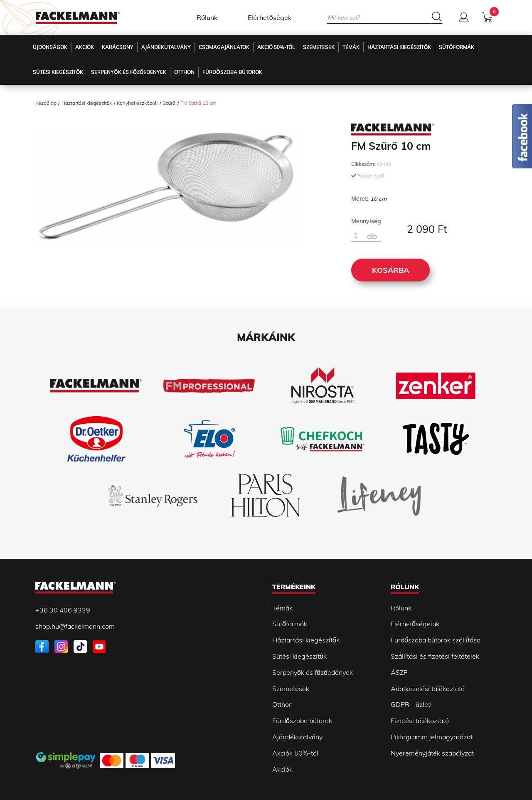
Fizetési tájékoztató (420, 721)
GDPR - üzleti (411, 704)
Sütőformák (456, 47)
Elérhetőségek (270, 17)
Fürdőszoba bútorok (302, 721)
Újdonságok (50, 47)
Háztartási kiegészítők (399, 47)
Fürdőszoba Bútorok (232, 72)
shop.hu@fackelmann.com (75, 626)
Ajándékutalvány (166, 47)
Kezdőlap (46, 103)
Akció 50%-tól (276, 47)
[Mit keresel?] (379, 17)
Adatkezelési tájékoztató (428, 689)
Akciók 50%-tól (295, 753)
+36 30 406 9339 (63, 610)
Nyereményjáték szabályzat (432, 753)
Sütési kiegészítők (58, 72)
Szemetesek (319, 47)
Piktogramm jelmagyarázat (432, 737)
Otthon (184, 72)
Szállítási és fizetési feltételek (435, 656)
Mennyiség (366, 221)
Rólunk (207, 17)
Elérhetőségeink (415, 624)
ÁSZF (399, 672)
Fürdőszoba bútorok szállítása (436, 640)
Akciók (85, 47)
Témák (351, 47)
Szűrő (169, 103)
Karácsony (118, 47)
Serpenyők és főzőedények (129, 72)
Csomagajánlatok (224, 47)
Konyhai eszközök (137, 103)
